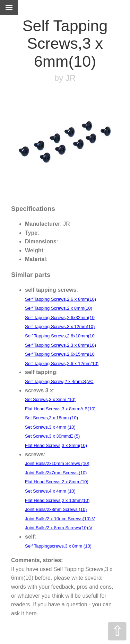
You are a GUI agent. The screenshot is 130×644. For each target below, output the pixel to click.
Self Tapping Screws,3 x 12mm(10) (60, 326)
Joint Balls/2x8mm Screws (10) (56, 509)
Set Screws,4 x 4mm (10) (50, 491)
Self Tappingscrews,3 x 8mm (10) (58, 546)
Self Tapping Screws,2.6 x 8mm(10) (60, 299)
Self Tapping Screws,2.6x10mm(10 (60, 336)
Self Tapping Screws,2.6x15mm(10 (60, 354)
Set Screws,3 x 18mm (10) (51, 418)
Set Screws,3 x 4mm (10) (50, 427)
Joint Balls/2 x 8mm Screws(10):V (59, 528)
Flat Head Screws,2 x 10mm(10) (57, 500)
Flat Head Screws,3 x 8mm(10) (56, 445)
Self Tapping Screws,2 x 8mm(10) (59, 308)
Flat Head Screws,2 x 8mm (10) (57, 482)
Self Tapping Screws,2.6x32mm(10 (60, 318)
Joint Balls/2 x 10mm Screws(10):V (60, 519)
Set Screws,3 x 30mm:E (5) (52, 436)
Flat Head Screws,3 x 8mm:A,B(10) (60, 409)
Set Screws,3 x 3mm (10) (50, 399)
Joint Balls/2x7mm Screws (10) (56, 473)
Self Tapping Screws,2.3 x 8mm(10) (60, 345)
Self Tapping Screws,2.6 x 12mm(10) (62, 363)
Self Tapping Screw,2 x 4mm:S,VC (59, 381)
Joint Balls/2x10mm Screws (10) (57, 463)
